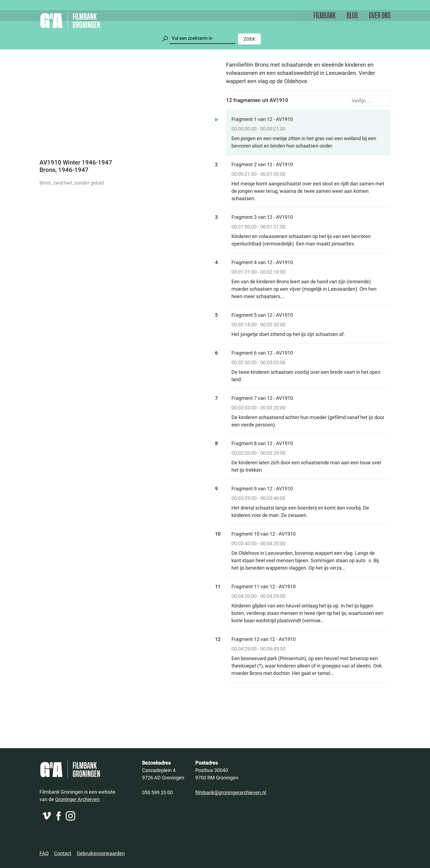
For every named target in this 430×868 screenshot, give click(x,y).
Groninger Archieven (77, 799)
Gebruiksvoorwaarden (101, 853)
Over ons (380, 16)
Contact (63, 853)
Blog (352, 16)
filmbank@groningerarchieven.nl (231, 792)
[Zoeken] (202, 38)
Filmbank (325, 16)
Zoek (249, 39)
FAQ (44, 853)
